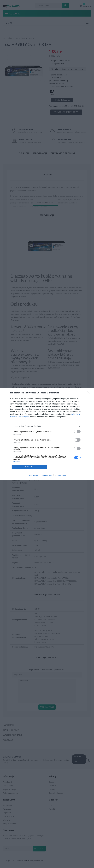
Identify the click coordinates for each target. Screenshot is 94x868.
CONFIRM (29, 467)
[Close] (89, 393)
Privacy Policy (61, 475)
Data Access (47, 475)
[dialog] (47, 434)
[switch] (77, 432)
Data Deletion (33, 475)
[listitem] (47, 426)
